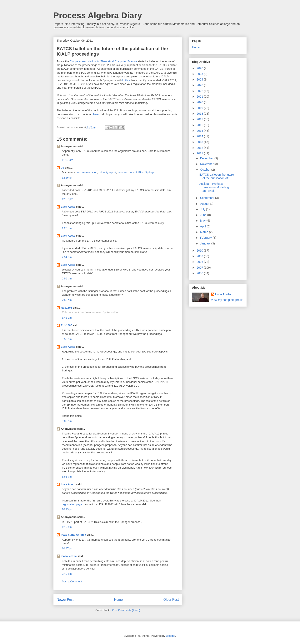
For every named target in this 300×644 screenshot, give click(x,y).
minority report (107, 172)
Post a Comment (72, 581)
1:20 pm (67, 228)
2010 (200, 251)
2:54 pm (67, 257)
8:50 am (67, 339)
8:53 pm (67, 477)
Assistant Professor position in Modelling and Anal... (214, 187)
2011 (200, 153)
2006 (200, 273)
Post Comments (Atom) (126, 610)
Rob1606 (66, 308)
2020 (200, 102)
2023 (200, 85)
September (207, 198)
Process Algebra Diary (98, 15)
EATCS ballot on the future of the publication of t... (217, 176)
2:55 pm (67, 279)
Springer (150, 172)
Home (119, 600)
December (207, 158)
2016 (200, 125)
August (205, 204)
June (204, 215)
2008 (200, 262)
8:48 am (67, 318)
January (206, 243)
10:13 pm (67, 509)
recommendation (87, 172)
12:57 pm (67, 199)
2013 (200, 142)
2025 (200, 74)
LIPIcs (126, 80)
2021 (200, 97)
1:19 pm (67, 527)
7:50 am (67, 300)
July (203, 209)
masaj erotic (69, 556)
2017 (200, 119)
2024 (200, 79)
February (206, 238)
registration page (72, 504)
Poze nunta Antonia (73, 535)
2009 (200, 256)
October (206, 170)
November (207, 164)
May (203, 221)
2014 (200, 136)
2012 (200, 148)
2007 (200, 268)
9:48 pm (67, 574)
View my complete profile (227, 300)
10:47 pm (67, 548)
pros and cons (126, 172)
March (204, 232)
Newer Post (65, 600)
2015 (200, 131)
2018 (200, 114)
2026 (200, 68)
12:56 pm (67, 178)
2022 (200, 91)
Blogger (170, 636)
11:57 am (67, 160)
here (96, 114)
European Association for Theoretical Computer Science (103, 61)
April (203, 226)
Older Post (171, 600)
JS (62, 168)
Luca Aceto (68, 207)
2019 (200, 108)
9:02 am (67, 421)
